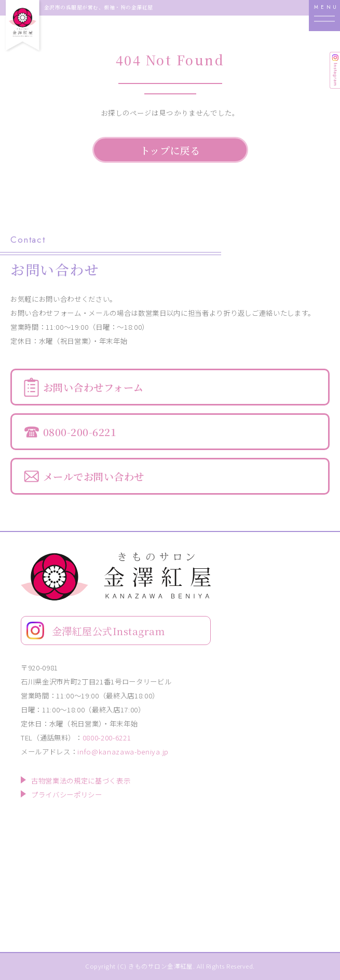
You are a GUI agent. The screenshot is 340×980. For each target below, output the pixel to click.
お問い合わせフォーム (93, 387)
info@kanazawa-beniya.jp (123, 751)
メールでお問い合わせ (94, 476)
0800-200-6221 (80, 432)
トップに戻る (170, 150)
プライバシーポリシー (67, 794)
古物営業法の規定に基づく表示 (81, 780)
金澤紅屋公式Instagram (108, 631)
